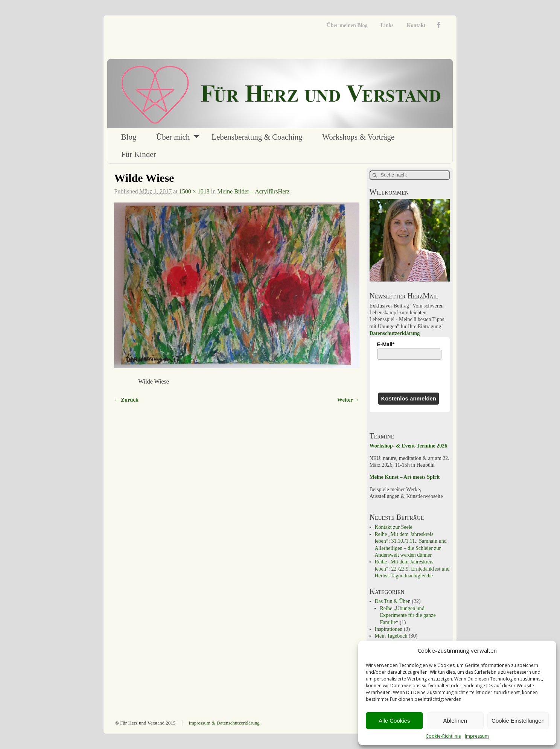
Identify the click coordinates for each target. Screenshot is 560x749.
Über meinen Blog (347, 25)
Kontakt (416, 25)
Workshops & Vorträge (358, 137)
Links (387, 25)
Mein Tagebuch (391, 636)
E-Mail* (386, 344)
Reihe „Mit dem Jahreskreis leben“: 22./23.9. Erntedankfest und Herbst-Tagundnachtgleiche (412, 569)
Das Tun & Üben (393, 601)
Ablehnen (455, 721)
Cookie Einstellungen (518, 721)
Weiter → (348, 400)
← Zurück (126, 400)
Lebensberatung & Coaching (257, 137)
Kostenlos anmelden (409, 398)
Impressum (477, 736)
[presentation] (410, 376)
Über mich (173, 137)
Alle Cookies (394, 721)
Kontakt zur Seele (394, 527)
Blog (129, 137)
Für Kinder (139, 154)
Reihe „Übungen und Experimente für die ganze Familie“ (408, 615)
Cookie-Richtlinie (443, 736)
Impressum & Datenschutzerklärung (224, 723)
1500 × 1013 (194, 191)
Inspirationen (389, 629)
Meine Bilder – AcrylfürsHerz (253, 191)
